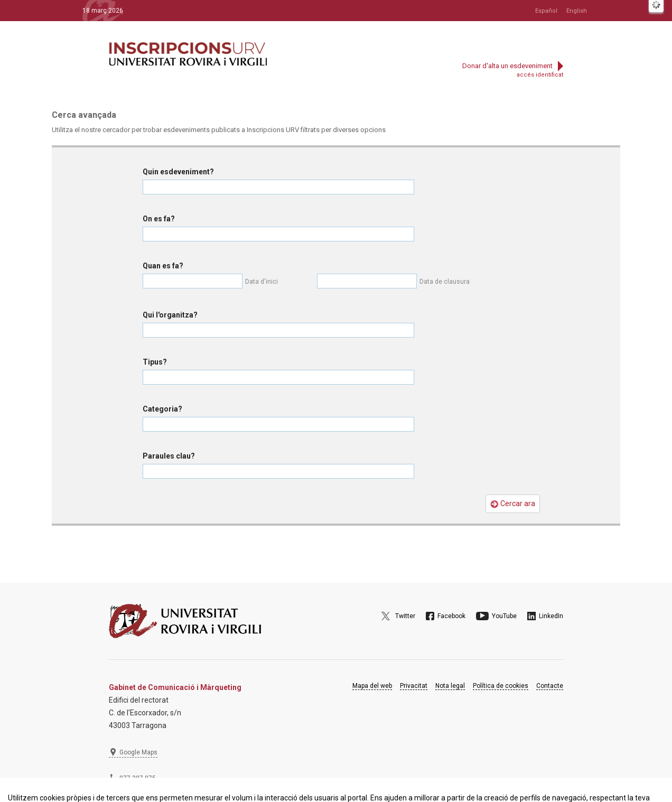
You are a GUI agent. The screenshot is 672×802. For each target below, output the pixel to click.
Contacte (550, 686)
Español (546, 11)
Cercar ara (513, 504)
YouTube (504, 616)
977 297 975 (138, 778)
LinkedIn (551, 616)
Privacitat (414, 686)
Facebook (451, 616)
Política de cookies (501, 686)
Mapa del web (372, 686)
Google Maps (138, 752)
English (577, 11)
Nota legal (450, 686)
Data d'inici (262, 282)
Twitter (405, 616)
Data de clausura (445, 282)
